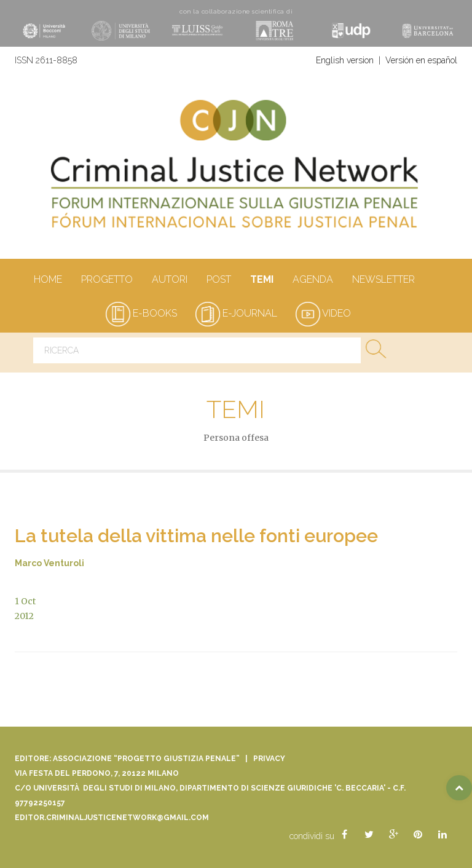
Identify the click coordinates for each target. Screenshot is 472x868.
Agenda (313, 280)
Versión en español (421, 60)
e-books (141, 313)
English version (345, 60)
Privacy (269, 759)
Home (48, 280)
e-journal (236, 313)
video (323, 313)
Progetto (107, 280)
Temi (262, 280)
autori (169, 280)
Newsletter (383, 280)
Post (218, 280)
